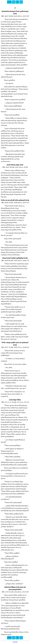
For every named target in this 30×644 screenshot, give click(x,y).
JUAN (9, 2)
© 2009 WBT (15, 642)
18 (17, 2)
